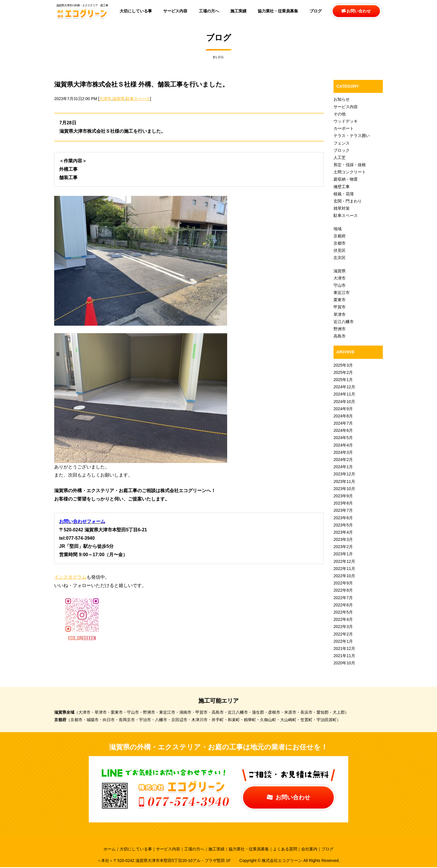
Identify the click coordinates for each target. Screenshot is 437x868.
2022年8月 (343, 590)
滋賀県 (118, 99)
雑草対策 (342, 208)
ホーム (110, 850)
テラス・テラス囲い (352, 136)
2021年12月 (344, 648)
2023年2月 (343, 547)
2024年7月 (343, 423)
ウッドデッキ (346, 121)
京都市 (340, 243)
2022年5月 (343, 612)
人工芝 (340, 158)
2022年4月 (343, 619)
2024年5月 (343, 438)
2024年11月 (344, 394)
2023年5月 (343, 525)
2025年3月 (343, 365)
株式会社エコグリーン (282, 861)
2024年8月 (343, 416)
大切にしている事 (136, 850)
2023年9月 (343, 496)
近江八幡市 (344, 322)
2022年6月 (343, 605)
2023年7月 (343, 510)
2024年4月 (343, 445)
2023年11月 (344, 481)
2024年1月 (343, 467)
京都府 (340, 236)
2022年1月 (343, 641)
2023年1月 (343, 554)
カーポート (344, 128)
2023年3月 (343, 539)
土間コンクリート (350, 172)
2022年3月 (343, 627)
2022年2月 (343, 634)
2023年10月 (344, 489)
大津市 (105, 99)
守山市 (340, 285)
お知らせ (342, 99)
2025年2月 (343, 372)
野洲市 (340, 329)
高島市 (340, 336)
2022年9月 (343, 583)
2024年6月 (343, 430)
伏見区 (340, 250)
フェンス (342, 143)
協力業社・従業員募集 (249, 850)
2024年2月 (343, 460)
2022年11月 (344, 569)
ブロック (342, 150)
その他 (340, 114)
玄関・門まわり (348, 201)
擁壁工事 (342, 187)
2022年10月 (344, 576)
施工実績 (216, 850)
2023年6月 (343, 518)
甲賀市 (340, 307)
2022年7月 (343, 598)
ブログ (327, 850)
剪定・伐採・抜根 (350, 165)
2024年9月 (343, 409)
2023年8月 (343, 503)
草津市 (340, 314)
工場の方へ (194, 850)
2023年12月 (344, 474)
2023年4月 (343, 532)
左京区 (340, 258)
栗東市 (340, 300)
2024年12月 (344, 387)
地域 (338, 229)
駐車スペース (138, 99)
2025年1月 (343, 380)
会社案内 (309, 850)
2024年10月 (344, 402)
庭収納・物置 (346, 179)
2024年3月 (343, 452)
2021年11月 (344, 656)
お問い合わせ (356, 11)
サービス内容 (346, 107)
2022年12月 (344, 561)
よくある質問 (285, 850)
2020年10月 (344, 663)
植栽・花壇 (344, 194)
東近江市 (342, 293)
